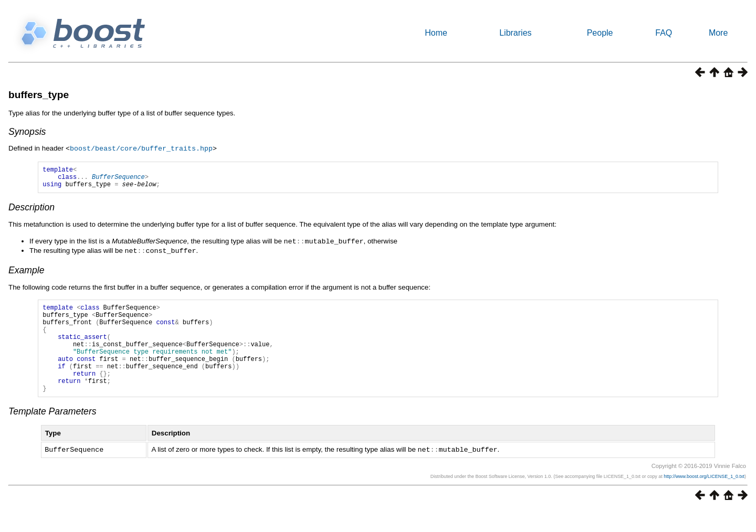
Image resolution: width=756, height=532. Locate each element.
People (600, 33)
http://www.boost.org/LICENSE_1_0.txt (704, 498)
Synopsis (27, 132)
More (718, 33)
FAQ (664, 33)
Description (31, 211)
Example (26, 273)
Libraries (515, 33)
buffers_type (39, 95)
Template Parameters (52, 433)
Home (436, 33)
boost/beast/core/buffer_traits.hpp (141, 148)
